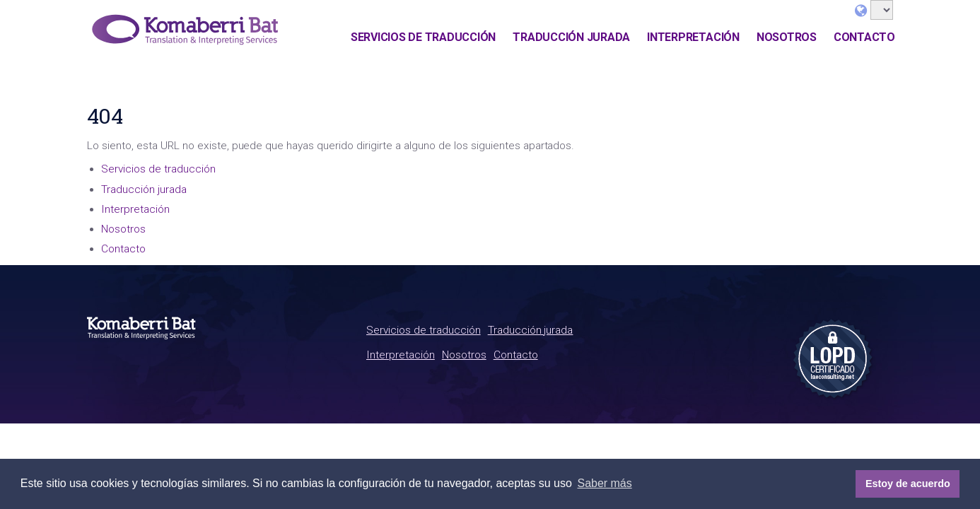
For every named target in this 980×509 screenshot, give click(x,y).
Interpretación (693, 37)
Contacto (864, 37)
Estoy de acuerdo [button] (908, 484)
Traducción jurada (571, 37)
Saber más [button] (604, 483)
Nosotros (787, 37)
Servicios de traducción (423, 37)
